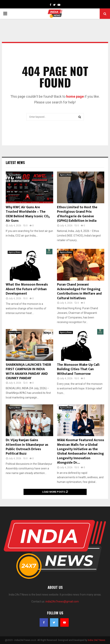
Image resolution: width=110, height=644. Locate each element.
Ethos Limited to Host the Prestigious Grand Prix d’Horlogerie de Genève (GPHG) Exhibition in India (77, 214)
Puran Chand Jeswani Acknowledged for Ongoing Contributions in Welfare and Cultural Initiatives (79, 291)
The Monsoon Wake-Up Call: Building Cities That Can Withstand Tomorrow (78, 369)
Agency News (15, 175)
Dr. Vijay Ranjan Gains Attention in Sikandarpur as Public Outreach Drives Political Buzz (27, 447)
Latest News (15, 162)
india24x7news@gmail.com (62, 602)
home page (75, 96)
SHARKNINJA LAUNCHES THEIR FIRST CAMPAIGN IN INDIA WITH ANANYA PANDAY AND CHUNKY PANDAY (28, 372)
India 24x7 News (97, 640)
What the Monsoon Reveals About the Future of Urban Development (27, 289)
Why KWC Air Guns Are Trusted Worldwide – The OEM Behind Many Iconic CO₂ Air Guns (28, 214)
